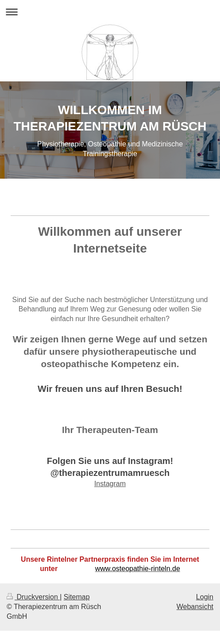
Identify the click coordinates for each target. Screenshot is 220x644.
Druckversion (33, 597)
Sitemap (77, 597)
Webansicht (195, 607)
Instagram (110, 484)
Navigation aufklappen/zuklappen (110, 12)
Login (205, 597)
